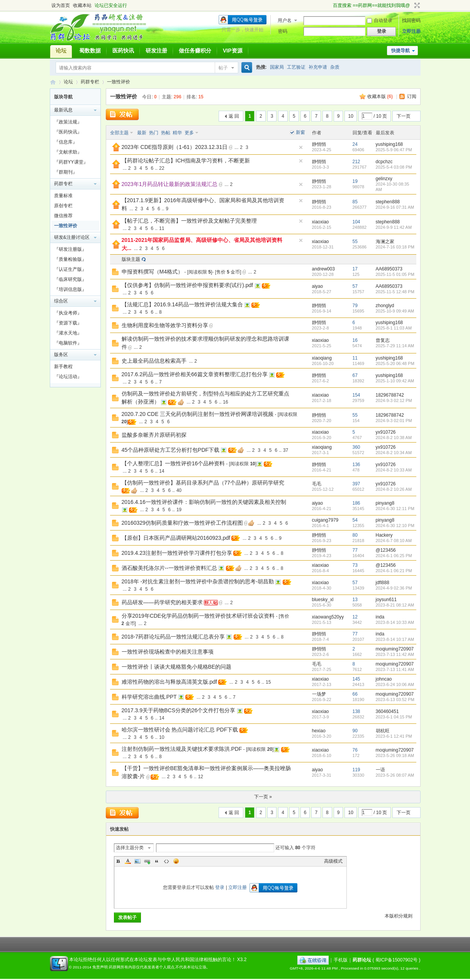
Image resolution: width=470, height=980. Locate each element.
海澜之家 (385, 242)
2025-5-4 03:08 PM (394, 167)
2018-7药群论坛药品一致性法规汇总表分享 (173, 637)
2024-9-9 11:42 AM (394, 227)
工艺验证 (296, 67)
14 (162, 471)
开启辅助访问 (329, 5)
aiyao (318, 286)
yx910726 (386, 432)
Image (137, 861)
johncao (384, 679)
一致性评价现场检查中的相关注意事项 (168, 652)
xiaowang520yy (328, 617)
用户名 (285, 20)
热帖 (166, 133)
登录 (220, 887)
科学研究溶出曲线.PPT (149, 697)
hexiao (319, 731)
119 (356, 770)
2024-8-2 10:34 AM (394, 453)
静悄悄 (319, 144)
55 (355, 242)
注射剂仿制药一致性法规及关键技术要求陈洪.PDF (182, 749)
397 (356, 484)
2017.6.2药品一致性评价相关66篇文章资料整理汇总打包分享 (195, 374)
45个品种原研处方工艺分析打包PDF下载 (171, 450)
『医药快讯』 (68, 132)
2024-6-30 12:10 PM (395, 525)
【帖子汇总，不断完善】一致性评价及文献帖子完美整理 (189, 221)
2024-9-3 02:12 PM (394, 400)
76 (355, 750)
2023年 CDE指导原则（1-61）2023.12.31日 (175, 147)
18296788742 (390, 395)
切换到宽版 (416, 5)
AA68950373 (389, 269)
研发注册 (156, 51)
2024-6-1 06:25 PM (394, 556)
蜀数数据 (90, 51)
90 (355, 731)
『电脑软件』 (68, 343)
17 (355, 269)
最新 (142, 133)
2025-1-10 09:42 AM (395, 381)
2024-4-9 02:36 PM (394, 588)
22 (162, 168)
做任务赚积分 (195, 51)
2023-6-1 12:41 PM (394, 736)
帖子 (223, 68)
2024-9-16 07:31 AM (395, 207)
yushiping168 (389, 144)
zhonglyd (385, 306)
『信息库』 (66, 142)
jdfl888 (383, 583)
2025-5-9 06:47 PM (394, 150)
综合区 (61, 301)
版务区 (61, 355)
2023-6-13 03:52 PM (395, 700)
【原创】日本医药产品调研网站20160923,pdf (176, 538)
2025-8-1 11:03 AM (394, 328)
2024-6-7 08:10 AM (394, 541)
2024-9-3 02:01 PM (394, 421)
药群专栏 (90, 82)
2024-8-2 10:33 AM (394, 470)
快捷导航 (400, 51)
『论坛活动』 (68, 377)
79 (355, 306)
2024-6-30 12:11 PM (395, 509)
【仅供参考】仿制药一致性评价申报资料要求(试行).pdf (187, 285)
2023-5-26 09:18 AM (395, 755)
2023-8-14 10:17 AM (395, 639)
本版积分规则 (399, 916)
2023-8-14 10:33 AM (395, 622)
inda (380, 617)
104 (356, 222)
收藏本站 (82, 5)
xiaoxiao (321, 222)
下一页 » (263, 797)
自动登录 (380, 20)
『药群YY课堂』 (71, 162)
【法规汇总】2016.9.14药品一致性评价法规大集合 (182, 304)
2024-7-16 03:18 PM (395, 247)
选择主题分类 (130, 848)
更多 (189, 133)
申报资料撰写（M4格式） (152, 272)
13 (355, 600)
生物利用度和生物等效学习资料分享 (165, 325)
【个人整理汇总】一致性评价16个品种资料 (173, 463)
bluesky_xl (323, 600)
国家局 (277, 67)
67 (355, 375)
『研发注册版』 (70, 249)
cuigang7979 (325, 520)
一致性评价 (119, 82)
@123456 (386, 550)
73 (355, 565)
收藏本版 (380, 96)
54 (355, 520)
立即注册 (411, 31)
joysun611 (386, 600)
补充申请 (318, 67)
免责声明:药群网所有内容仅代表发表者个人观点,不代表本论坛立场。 (151, 967)
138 (356, 711)
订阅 (412, 96)
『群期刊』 (66, 172)
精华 (177, 133)
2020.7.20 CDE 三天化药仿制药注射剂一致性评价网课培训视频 (198, 414)
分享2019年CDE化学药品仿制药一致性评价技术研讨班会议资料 (198, 616)
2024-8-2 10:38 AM (394, 438)
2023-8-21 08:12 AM (395, 605)
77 (355, 550)
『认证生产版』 (70, 269)
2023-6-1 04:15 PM (394, 717)
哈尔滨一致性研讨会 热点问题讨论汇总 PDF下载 (180, 730)
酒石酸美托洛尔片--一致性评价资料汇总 (169, 568)
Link (147, 861)
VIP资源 (233, 51)
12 (355, 617)
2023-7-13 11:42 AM (395, 654)
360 (356, 447)
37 (286, 450)
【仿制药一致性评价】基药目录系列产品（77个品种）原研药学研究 (203, 483)
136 (356, 465)
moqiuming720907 (395, 649)
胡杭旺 (383, 731)
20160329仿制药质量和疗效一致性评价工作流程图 (182, 523)
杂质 (335, 67)
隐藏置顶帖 (301, 147)
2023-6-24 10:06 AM (395, 684)
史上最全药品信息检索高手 (154, 361)
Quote (157, 861)
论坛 (61, 51)
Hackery (384, 535)
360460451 (387, 711)
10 (350, 116)
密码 (283, 31)
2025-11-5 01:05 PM (395, 274)
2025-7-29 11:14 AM (395, 346)
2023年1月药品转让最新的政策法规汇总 (170, 184)
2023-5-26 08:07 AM (395, 775)
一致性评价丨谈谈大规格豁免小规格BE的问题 (177, 667)
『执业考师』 (68, 313)
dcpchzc (384, 162)
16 (355, 340)
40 (179, 490)
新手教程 (63, 367)
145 (356, 679)
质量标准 (63, 196)
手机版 (341, 960)
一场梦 (319, 694)
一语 (380, 770)
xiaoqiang (322, 358)
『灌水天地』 (68, 333)
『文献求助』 (68, 152)
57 (355, 286)
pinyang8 (385, 503)
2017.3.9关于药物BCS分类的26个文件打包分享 (179, 710)
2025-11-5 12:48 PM (395, 292)
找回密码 (411, 20)
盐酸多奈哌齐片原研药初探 (154, 435)
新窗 (300, 132)
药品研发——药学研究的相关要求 (162, 602)
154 (356, 395)
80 (355, 535)
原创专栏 (63, 206)
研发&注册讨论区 (72, 237)
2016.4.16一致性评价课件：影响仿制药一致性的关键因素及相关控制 (204, 502)
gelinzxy (384, 179)
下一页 (404, 116)
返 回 (234, 116)
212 (356, 162)
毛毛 (317, 484)
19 (355, 181)
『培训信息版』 (70, 289)
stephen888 (388, 202)
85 (355, 202)
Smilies (176, 861)
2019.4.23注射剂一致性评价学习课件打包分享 (177, 553)
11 (162, 228)
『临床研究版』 (70, 279)
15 (268, 682)
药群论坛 (53, 82)
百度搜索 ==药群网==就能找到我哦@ (372, 5)
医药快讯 (123, 51)
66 (355, 694)
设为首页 (61, 5)
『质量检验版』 (70, 259)
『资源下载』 (68, 323)
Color (128, 861)
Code (166, 861)
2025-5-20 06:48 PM (395, 363)
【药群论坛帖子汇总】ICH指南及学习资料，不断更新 (186, 161)
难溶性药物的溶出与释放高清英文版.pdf (169, 682)
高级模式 (333, 861)
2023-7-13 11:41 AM (395, 669)
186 (356, 503)
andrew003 (323, 269)
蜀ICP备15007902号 (396, 960)
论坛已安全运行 (111, 5)
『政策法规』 (68, 122)
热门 (154, 133)
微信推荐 (63, 216)
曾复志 (383, 340)
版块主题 (131, 259)
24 (355, 144)
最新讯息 (63, 110)
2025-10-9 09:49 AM (395, 311)
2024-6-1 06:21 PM (394, 571)
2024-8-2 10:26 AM (394, 489)
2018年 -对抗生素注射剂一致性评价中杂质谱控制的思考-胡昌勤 (198, 581)
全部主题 (119, 133)
